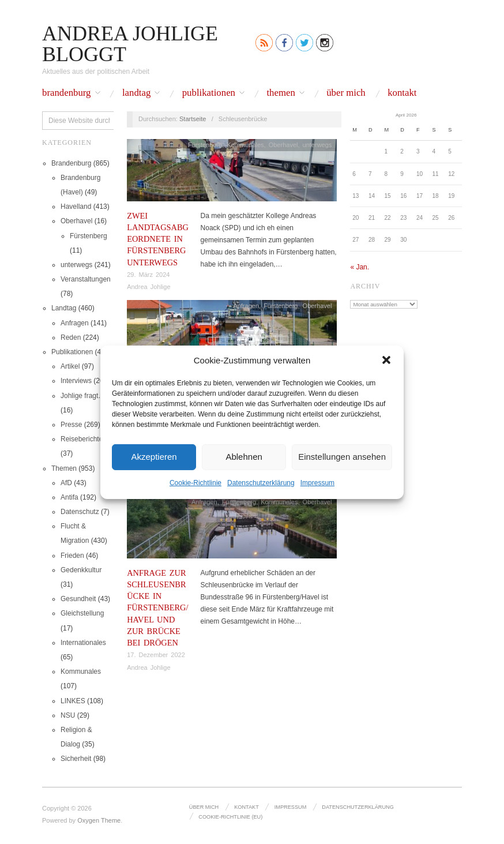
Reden (71, 337)
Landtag (136, 93)
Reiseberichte (82, 439)
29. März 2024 (148, 275)
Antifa (69, 497)
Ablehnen (244, 457)
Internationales (83, 643)
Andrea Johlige (148, 287)
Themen (281, 93)
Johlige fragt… (83, 396)
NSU (68, 715)
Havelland (76, 207)
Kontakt (402, 93)
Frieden (72, 556)
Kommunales (81, 672)
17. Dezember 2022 (156, 655)
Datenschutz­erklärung (261, 482)
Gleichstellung (82, 613)
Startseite (193, 119)
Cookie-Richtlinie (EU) (230, 817)
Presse (71, 425)
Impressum (317, 482)
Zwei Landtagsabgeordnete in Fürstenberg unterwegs (158, 239)
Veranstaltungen (86, 279)
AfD (66, 483)
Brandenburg (67, 93)
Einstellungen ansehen (342, 457)
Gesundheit (78, 599)
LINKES (73, 701)
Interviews (76, 381)
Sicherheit (76, 759)
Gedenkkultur (81, 570)
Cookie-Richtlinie (195, 482)
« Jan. (360, 267)
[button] (386, 360)
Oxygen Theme (99, 820)
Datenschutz (80, 512)
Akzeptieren (154, 457)
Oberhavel (76, 221)
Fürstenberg (89, 236)
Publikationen (209, 93)
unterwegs (76, 265)
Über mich (346, 93)
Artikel (70, 366)
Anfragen (75, 323)
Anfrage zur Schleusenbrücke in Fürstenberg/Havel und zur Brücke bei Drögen (157, 608)
